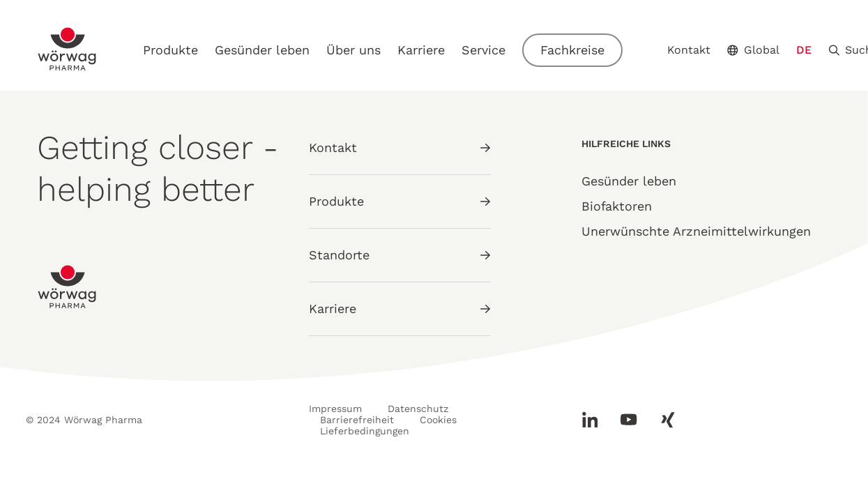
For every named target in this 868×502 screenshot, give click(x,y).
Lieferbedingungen (365, 431)
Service (484, 50)
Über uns (353, 50)
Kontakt (689, 50)
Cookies (438, 420)
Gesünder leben (262, 50)
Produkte (170, 50)
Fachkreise (572, 50)
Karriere (421, 50)
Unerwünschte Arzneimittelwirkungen (696, 231)
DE (804, 50)
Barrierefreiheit (357, 420)
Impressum (335, 409)
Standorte (400, 255)
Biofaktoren (617, 206)
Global (753, 50)
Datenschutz (418, 409)
